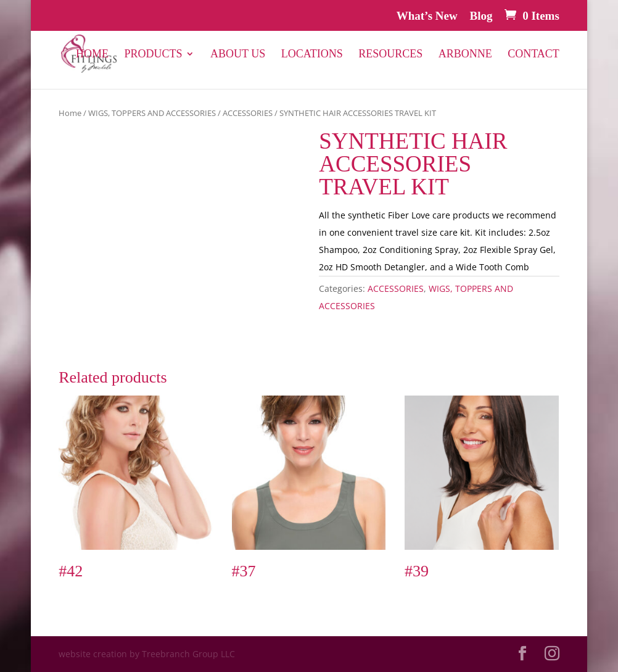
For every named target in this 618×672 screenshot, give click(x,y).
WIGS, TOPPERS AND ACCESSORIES (152, 113)
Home (92, 55)
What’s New (427, 16)
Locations (312, 55)
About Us (238, 55)
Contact (534, 55)
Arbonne (465, 55)
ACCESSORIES (248, 113)
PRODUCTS (153, 55)
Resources (390, 55)
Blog (481, 16)
